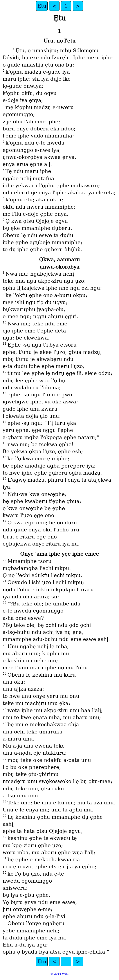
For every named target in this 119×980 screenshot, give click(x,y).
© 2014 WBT (60, 974)
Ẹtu (42, 6)
